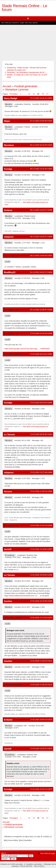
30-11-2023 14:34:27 (38, 237)
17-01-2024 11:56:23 (38, 491)
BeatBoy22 (10, 272)
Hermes (8, 491)
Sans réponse (33, 23)
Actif (26, 23)
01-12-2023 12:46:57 (38, 310)
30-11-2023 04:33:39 (38, 145)
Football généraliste (26, 86)
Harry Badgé (11, 98)
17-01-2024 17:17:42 (38, 618)
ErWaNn (8, 720)
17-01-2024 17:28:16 (38, 685)
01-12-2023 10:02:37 (38, 272)
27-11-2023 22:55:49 (38, 121)
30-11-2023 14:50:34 (38, 255)
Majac (7, 121)
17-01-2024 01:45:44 (38, 333)
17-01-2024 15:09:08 (38, 575)
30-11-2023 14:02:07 (38, 210)
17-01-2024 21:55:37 (38, 748)
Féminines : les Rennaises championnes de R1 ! (26, 72)
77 (47, 94)
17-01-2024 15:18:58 (38, 601)
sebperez (9, 237)
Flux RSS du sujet (48, 853)
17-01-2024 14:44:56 (38, 549)
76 (43, 94)
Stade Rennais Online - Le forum (25, 8)
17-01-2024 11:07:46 (38, 472)
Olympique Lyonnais (17, 89)
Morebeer (9, 145)
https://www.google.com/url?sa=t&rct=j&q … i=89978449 (27, 349)
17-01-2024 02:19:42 (38, 354)
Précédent (14, 94)
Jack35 (8, 549)
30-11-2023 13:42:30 (38, 169)
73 (29, 94)
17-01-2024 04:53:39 (38, 403)
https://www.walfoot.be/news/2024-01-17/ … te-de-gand (27, 596)
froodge (8, 169)
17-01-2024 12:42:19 (38, 525)
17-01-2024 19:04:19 (38, 719)
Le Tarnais (9, 434)
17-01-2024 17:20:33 (38, 661)
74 (34, 94)
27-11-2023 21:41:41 (38, 98)
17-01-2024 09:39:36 (38, 434)
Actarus (8, 210)
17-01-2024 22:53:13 (38, 789)
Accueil (7, 86)
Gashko (8, 601)
